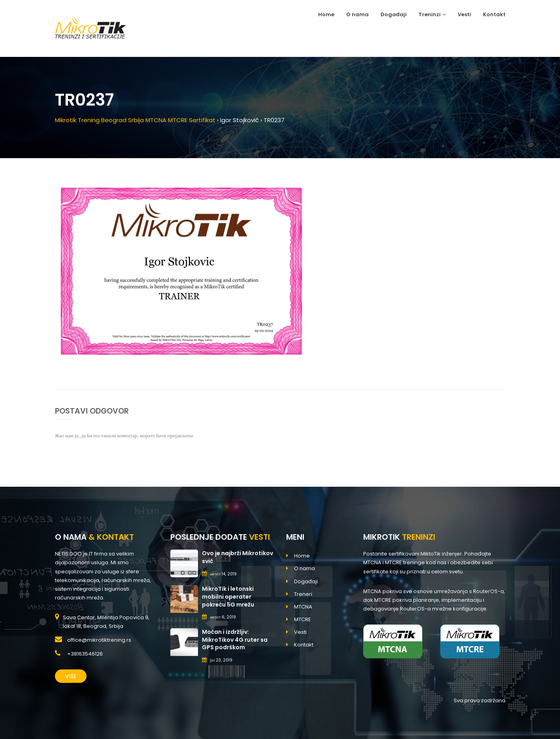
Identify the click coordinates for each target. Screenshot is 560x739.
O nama (357, 14)
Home (326, 14)
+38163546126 (85, 654)
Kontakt (494, 14)
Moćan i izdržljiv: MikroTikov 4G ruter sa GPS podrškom (235, 640)
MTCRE (303, 619)
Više (71, 676)
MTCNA (303, 607)
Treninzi (432, 14)
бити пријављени (175, 436)
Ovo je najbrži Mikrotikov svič (238, 557)
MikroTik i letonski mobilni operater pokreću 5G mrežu (228, 596)
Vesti (464, 14)
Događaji (394, 14)
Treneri (303, 594)
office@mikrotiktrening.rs (99, 640)
